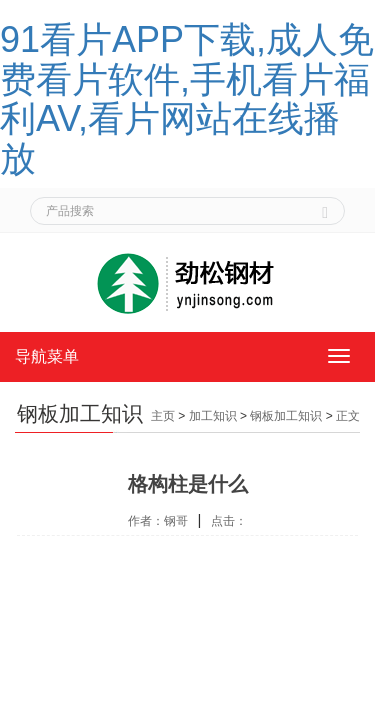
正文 (348, 416)
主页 (163, 416)
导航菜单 (47, 356)
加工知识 (213, 416)
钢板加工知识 (286, 416)
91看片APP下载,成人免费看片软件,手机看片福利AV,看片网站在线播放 (187, 99)
